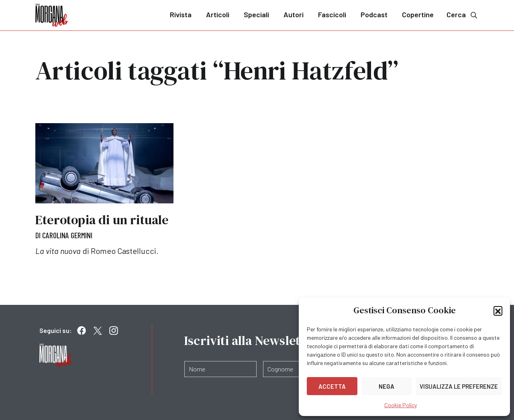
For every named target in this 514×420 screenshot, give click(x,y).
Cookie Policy (401, 405)
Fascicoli (332, 14)
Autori (294, 14)
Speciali (256, 14)
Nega (387, 386)
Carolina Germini (67, 235)
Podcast (374, 14)
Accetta (332, 386)
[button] (498, 310)
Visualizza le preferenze (459, 386)
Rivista (181, 14)
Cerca (463, 15)
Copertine (418, 14)
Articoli (218, 14)
